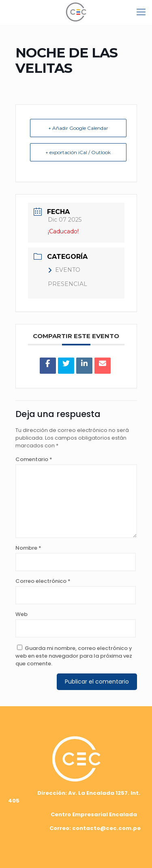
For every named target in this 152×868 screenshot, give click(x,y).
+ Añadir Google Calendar (78, 128)
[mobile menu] (141, 12)
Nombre (28, 548)
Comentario (34, 459)
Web (21, 614)
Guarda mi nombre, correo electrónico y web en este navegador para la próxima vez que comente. (74, 656)
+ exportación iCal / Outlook (78, 152)
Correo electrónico (43, 581)
